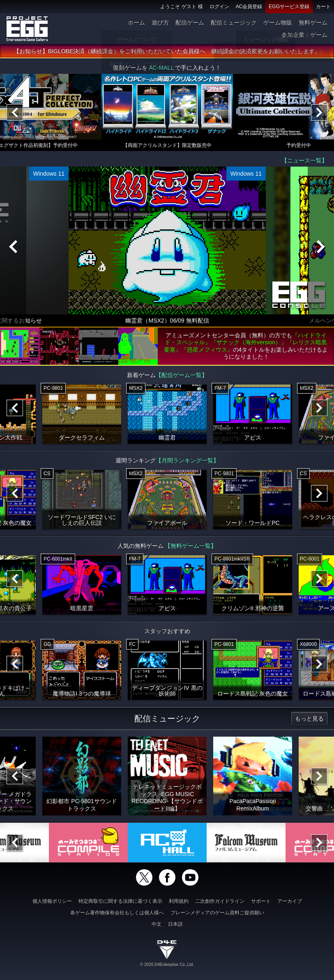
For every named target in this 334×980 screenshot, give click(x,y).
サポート (261, 901)
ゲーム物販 (278, 23)
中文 (157, 924)
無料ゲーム (313, 23)
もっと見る (309, 721)
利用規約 (179, 901)
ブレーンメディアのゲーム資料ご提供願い (217, 913)
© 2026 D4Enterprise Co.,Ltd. (167, 965)
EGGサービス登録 (289, 7)
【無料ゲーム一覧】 (191, 548)
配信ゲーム (190, 23)
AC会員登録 (249, 7)
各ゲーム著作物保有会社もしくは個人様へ (117, 913)
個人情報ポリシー (52, 901)
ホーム (136, 23)
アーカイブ (290, 901)
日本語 (175, 924)
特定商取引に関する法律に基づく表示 (120, 901)
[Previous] (15, 114)
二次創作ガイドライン (220, 901)
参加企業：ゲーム (304, 35)
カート (323, 7)
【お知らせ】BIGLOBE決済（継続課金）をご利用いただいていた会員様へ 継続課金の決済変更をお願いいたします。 (167, 53)
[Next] (319, 114)
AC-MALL (161, 70)
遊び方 (160, 23)
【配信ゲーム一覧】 (182, 377)
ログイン (219, 7)
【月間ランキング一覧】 (187, 463)
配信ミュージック (234, 23)
